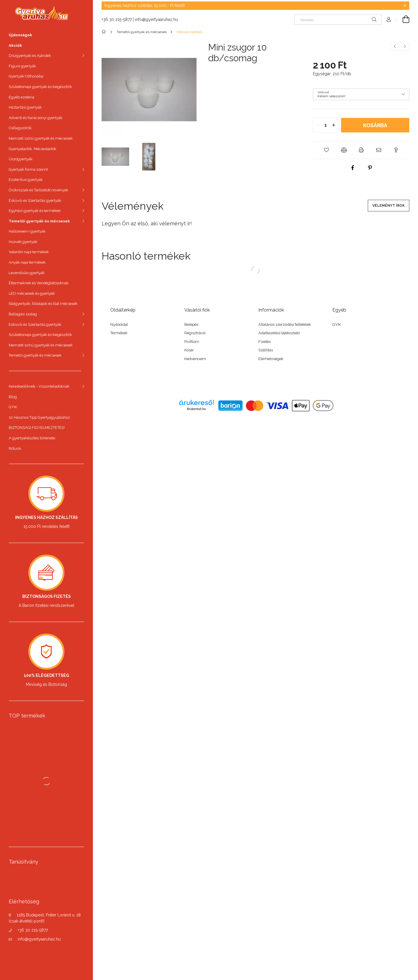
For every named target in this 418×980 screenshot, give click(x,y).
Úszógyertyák (21, 159)
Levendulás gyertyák (27, 273)
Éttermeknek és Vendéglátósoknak (39, 283)
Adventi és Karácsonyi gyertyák (36, 118)
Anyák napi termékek (27, 262)
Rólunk (15, 448)
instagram (128, 381)
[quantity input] (326, 125)
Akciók (15, 45)
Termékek (119, 333)
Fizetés (264, 342)
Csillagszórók (20, 128)
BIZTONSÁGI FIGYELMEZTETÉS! (37, 428)
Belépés (191, 324)
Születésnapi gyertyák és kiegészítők (40, 87)
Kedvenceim (195, 359)
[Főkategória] (105, 32)
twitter (141, 381)
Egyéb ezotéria (21, 97)
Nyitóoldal (119, 324)
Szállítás (266, 350)
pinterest (154, 381)
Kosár (189, 350)
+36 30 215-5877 (33, 930)
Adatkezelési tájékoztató (279, 333)
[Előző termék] (395, 46)
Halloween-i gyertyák (27, 231)
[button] (326, 150)
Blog (13, 397)
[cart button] (403, 19)
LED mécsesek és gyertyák (32, 293)
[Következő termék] (405, 46)
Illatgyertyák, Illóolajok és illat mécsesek (43, 304)
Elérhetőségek (271, 359)
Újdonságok (20, 35)
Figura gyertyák (22, 66)
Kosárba (375, 125)
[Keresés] (338, 19)
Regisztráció (195, 333)
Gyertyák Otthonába (26, 76)
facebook (115, 381)
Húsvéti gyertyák (23, 242)
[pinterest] (370, 168)
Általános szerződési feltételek (285, 324)
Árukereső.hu (196, 409)
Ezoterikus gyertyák (26, 180)
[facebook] (352, 168)
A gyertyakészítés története (32, 438)
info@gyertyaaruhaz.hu (39, 939)
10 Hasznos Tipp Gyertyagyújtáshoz (39, 417)
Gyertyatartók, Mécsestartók (33, 149)
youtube (166, 381)
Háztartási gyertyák (25, 107)
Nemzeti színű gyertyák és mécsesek (41, 138)
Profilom (192, 342)
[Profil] (389, 19)
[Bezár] (405, 6)
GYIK (13, 407)
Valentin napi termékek (29, 252)
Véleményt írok (389, 206)
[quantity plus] (334, 125)
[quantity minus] (318, 125)
